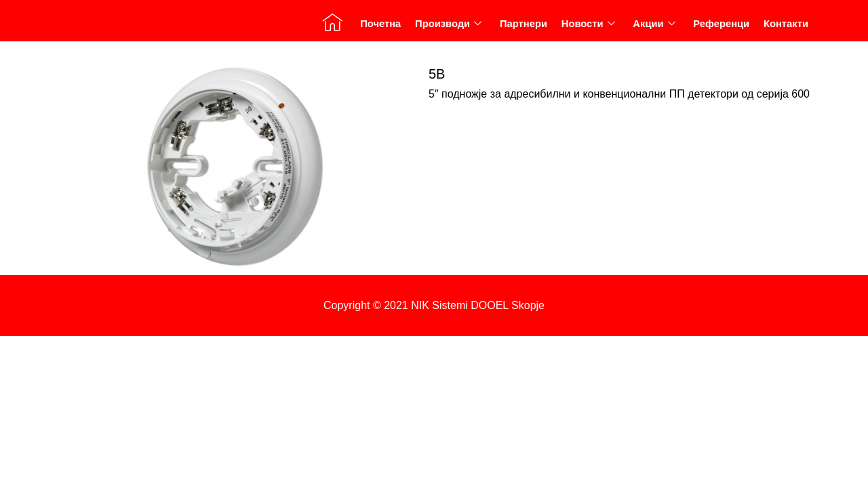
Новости (587, 27)
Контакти (786, 27)
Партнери (522, 27)
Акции (653, 27)
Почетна (379, 27)
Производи (447, 27)
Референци (721, 27)
